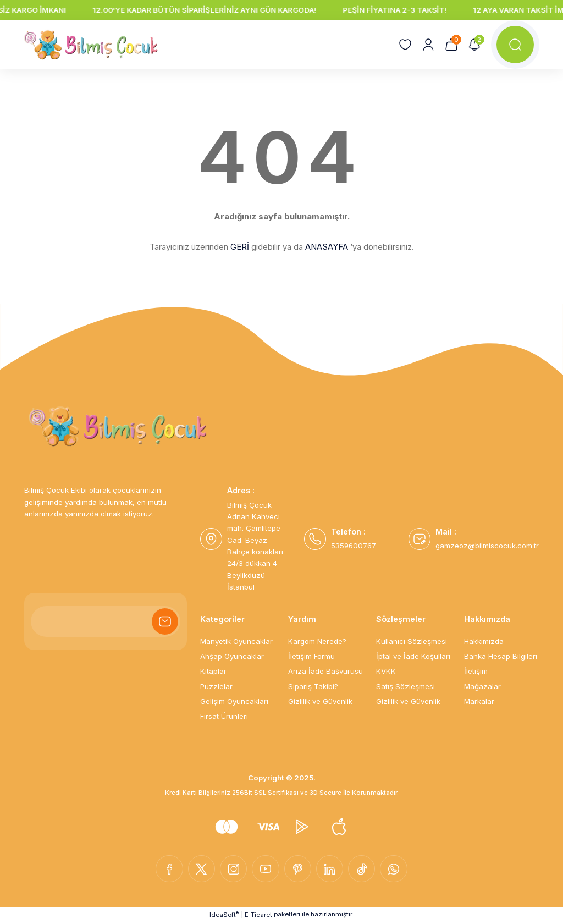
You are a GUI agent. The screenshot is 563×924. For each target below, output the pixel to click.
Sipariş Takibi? (313, 686)
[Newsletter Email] (106, 621)
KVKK (386, 671)
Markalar (479, 701)
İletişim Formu (311, 656)
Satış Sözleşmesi (405, 686)
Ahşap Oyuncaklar (232, 656)
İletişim (476, 671)
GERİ (240, 247)
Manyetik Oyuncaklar (236, 641)
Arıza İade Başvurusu (325, 671)
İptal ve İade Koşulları (413, 656)
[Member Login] (428, 45)
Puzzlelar (216, 686)
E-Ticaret (258, 916)
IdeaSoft (224, 915)
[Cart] (451, 45)
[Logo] (91, 45)
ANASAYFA (327, 247)
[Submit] (165, 621)
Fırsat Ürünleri (224, 716)
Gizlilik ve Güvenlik (320, 701)
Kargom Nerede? (317, 641)
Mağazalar (482, 686)
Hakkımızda (484, 641)
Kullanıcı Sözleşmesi (412, 641)
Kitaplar (213, 671)
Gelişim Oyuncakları (234, 701)
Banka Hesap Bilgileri (501, 656)
